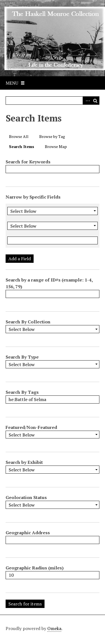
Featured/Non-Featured (31, 427)
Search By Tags (22, 392)
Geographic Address (28, 533)
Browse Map (56, 146)
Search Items (22, 146)
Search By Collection (28, 322)
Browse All (19, 136)
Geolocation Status (26, 497)
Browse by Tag (52, 136)
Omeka (54, 628)
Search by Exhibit (24, 462)
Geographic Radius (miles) (35, 568)
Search (95, 101)
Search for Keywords (28, 162)
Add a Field (20, 259)
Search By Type (22, 357)
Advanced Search (87, 101)
